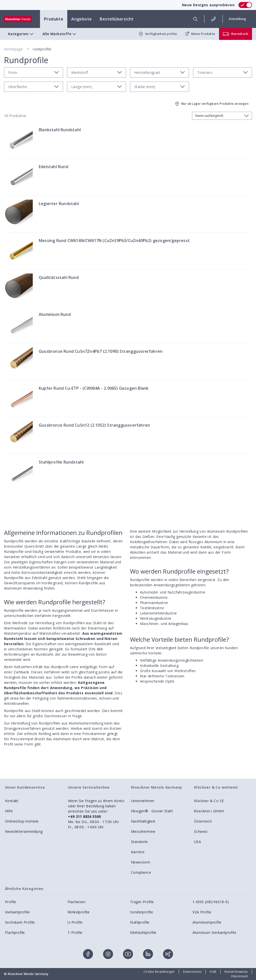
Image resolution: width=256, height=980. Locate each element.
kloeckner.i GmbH (209, 811)
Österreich (203, 821)
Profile (11, 902)
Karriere (138, 852)
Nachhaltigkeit (143, 821)
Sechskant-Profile (20, 922)
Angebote (81, 19)
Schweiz (201, 831)
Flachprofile (15, 932)
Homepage (13, 49)
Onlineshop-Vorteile (22, 821)
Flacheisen (76, 902)
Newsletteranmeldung (24, 831)
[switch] (245, 5)
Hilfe (9, 811)
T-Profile (75, 932)
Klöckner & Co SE (209, 801)
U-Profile (75, 922)
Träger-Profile (142, 902)
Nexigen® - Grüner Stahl (152, 811)
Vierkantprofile (17, 912)
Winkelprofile (78, 912)
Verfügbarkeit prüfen (158, 34)
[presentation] (128, 490)
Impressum (239, 976)
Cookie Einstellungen (159, 972)
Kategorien (21, 34)
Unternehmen (143, 801)
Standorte (139, 842)
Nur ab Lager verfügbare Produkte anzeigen (211, 104)
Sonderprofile (141, 912)
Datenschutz (192, 972)
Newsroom (140, 862)
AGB (213, 972)
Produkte (54, 19)
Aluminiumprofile (207, 922)
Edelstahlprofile (143, 932)
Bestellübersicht (117, 19)
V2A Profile (202, 912)
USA (197, 842)
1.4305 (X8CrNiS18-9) (211, 902)
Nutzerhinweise (236, 972)
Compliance (141, 872)
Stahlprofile (140, 922)
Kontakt (12, 801)
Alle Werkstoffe (60, 34)
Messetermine (143, 831)
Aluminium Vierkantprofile (214, 932)
